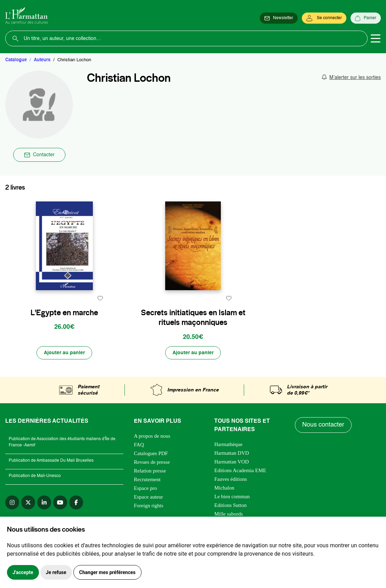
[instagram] (12, 502)
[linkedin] (44, 502)
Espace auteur (148, 497)
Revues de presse (152, 462)
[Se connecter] (324, 18)
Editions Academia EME (240, 470)
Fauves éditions (231, 479)
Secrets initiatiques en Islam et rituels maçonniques (193, 317)
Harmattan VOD (231, 462)
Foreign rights (149, 506)
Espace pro (145, 488)
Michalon (224, 488)
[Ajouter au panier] (64, 353)
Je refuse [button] (56, 572)
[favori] (100, 298)
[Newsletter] (279, 18)
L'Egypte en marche (64, 312)
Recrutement (147, 479)
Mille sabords (228, 514)
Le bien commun (232, 496)
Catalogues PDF (151, 453)
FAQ (139, 445)
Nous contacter (323, 425)
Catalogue (16, 60)
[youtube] (60, 502)
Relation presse (150, 471)
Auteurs (42, 60)
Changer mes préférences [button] (107, 572)
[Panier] (366, 18)
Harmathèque (228, 444)
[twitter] (28, 502)
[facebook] (76, 502)
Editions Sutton (230, 505)
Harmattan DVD (232, 453)
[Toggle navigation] (376, 39)
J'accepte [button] (23, 572)
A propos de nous (152, 436)
